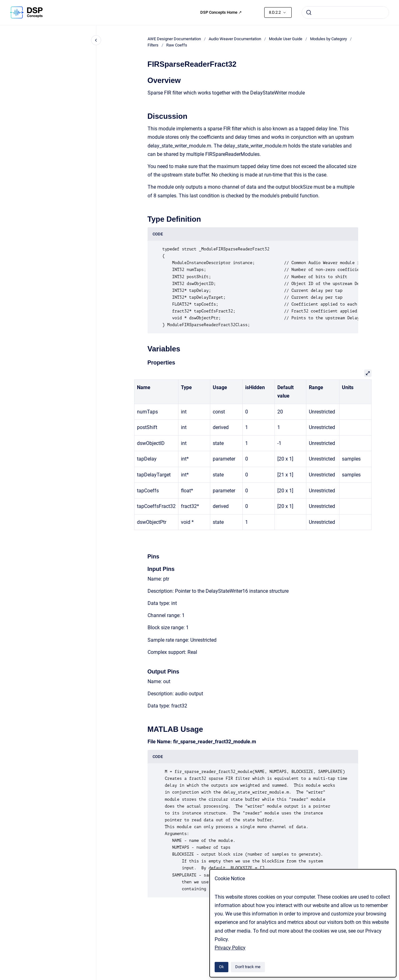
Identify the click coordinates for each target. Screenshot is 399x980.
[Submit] (309, 12)
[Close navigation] (96, 40)
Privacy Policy (230, 948)
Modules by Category (328, 39)
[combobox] (345, 12)
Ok (221, 967)
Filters (153, 45)
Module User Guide (286, 39)
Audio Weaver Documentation (235, 39)
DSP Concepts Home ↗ (221, 12)
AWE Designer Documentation (174, 39)
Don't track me (248, 967)
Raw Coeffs (177, 45)
